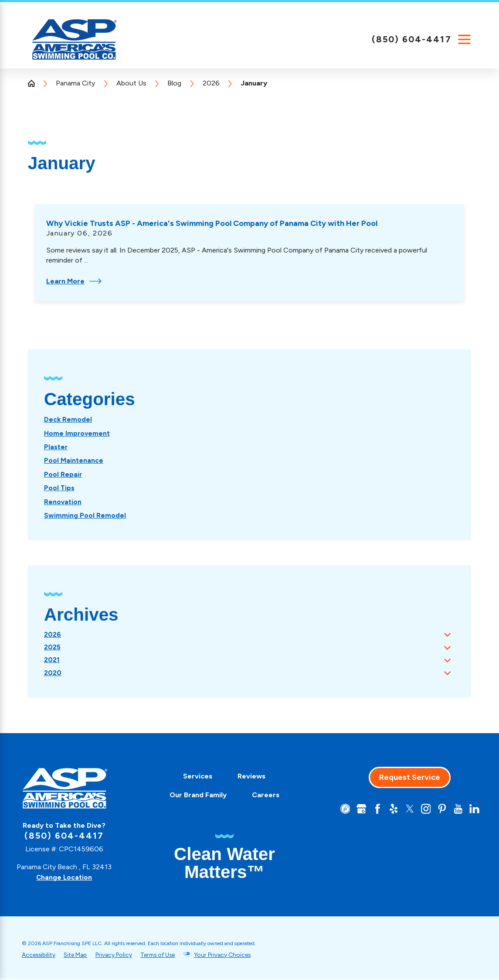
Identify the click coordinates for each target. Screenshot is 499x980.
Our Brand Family (195, 796)
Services (195, 777)
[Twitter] (407, 810)
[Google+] (356, 810)
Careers (263, 796)
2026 (211, 83)
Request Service (407, 778)
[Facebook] (373, 810)
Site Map (80, 955)
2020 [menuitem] (53, 674)
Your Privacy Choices (240, 955)
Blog (174, 83)
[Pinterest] (440, 810)
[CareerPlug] (339, 810)
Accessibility (40, 955)
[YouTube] (457, 810)
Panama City (75, 83)
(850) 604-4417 (411, 39)
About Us (131, 83)
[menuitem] (68, 419)
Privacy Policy (122, 955)
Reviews (249, 777)
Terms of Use (170, 955)
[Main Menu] (464, 39)
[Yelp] (390, 810)
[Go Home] (35, 83)
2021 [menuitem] (52, 660)
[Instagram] (424, 810)
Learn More (74, 281)
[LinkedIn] (474, 810)
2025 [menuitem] (53, 647)
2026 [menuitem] (53, 633)
